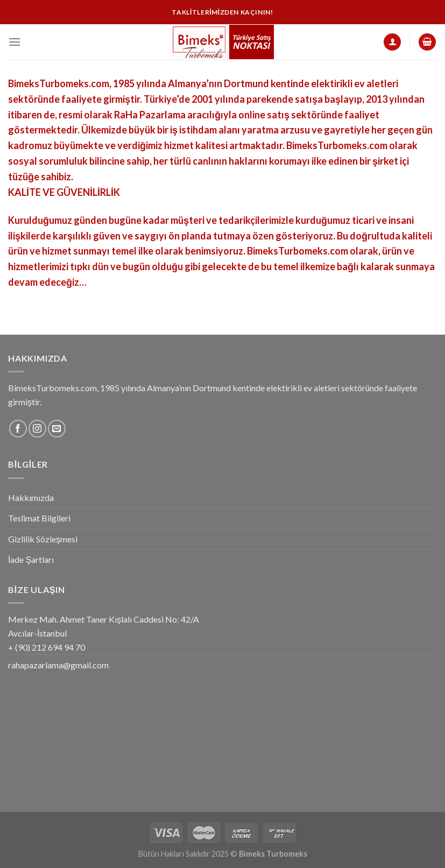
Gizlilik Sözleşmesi (43, 539)
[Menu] (15, 42)
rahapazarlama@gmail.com (58, 665)
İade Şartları (31, 559)
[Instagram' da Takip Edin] (37, 429)
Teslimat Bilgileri (39, 518)
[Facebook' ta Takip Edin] (18, 429)
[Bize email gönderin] (57, 429)
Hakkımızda (31, 497)
